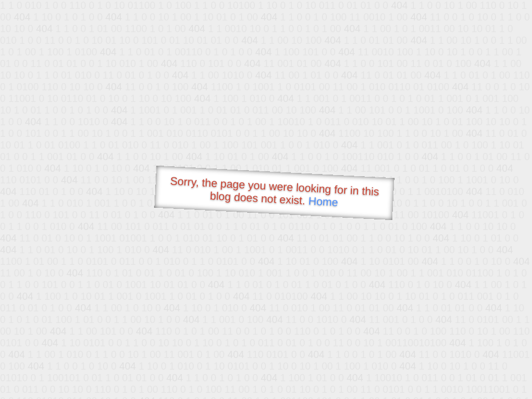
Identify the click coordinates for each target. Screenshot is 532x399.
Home (323, 201)
